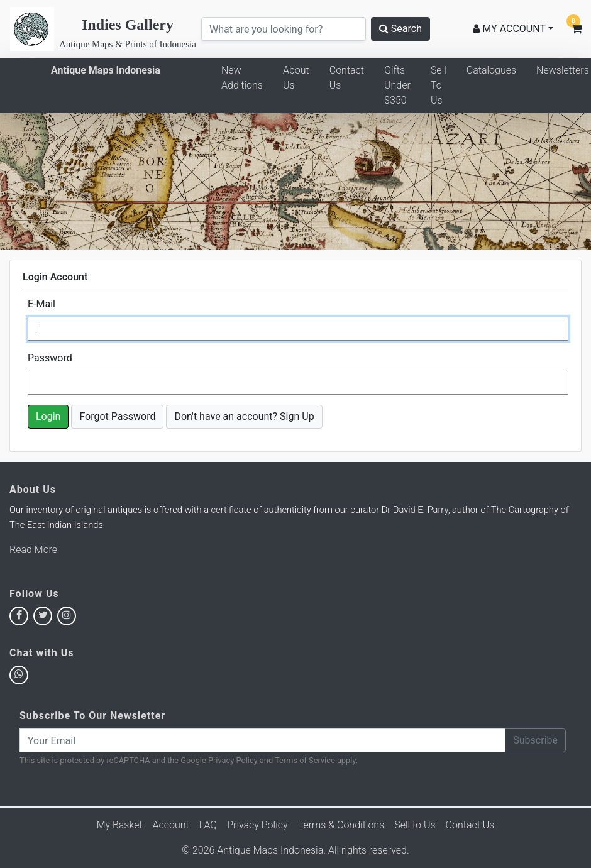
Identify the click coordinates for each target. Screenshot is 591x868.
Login (48, 416)
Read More (33, 550)
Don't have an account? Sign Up (244, 416)
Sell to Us (415, 825)
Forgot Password (117, 416)
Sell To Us (439, 85)
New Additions (242, 78)
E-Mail (41, 304)
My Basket (120, 825)
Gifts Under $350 (397, 85)
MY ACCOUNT (509, 29)
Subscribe (535, 740)
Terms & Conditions (341, 825)
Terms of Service (305, 760)
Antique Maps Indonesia (106, 70)
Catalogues (491, 70)
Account (171, 825)
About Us (296, 78)
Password (50, 358)
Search (400, 29)
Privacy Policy (233, 760)
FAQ (208, 825)
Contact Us (347, 78)
